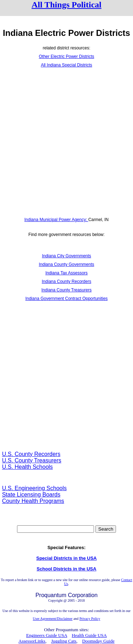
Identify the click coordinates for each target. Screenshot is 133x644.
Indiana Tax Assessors (66, 273)
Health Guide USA (89, 635)
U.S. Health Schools (27, 467)
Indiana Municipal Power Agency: (56, 220)
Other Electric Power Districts (66, 57)
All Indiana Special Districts (66, 65)
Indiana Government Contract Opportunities (66, 299)
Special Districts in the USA (66, 558)
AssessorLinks (32, 641)
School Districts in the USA (66, 569)
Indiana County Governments (66, 264)
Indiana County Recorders (66, 281)
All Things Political (66, 5)
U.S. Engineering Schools (34, 488)
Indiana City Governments (66, 256)
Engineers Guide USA (47, 635)
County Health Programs (33, 501)
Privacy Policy (90, 619)
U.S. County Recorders (31, 454)
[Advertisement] (66, 142)
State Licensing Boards (31, 495)
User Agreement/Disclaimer (53, 619)
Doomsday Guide (98, 641)
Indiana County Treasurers (66, 290)
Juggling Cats (64, 641)
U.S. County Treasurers (32, 460)
